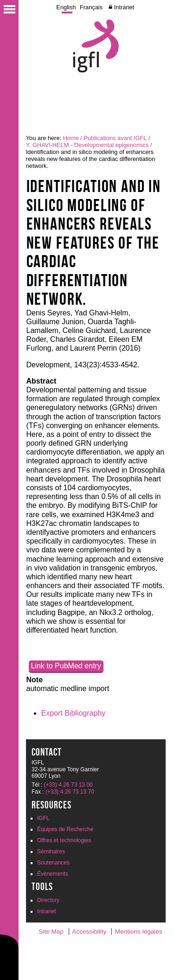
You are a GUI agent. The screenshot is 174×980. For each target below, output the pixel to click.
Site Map (51, 932)
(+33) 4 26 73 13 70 (70, 792)
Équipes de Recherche (65, 829)
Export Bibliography (74, 713)
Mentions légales (139, 932)
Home (71, 138)
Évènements (53, 874)
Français (91, 7)
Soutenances (53, 863)
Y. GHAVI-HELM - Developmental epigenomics (87, 145)
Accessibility (89, 932)
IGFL (43, 818)
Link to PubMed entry (66, 666)
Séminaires (51, 852)
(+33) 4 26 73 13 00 (68, 785)
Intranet (124, 7)
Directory (48, 900)
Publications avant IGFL (115, 138)
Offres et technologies (64, 840)
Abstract (42, 381)
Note (35, 680)
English (66, 7)
